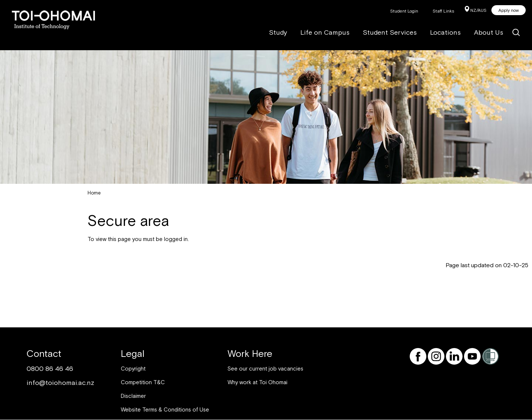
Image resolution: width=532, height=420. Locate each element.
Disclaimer (133, 396)
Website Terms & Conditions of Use (165, 409)
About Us (489, 32)
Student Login (404, 11)
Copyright (133, 369)
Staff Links (444, 11)
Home (94, 193)
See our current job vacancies (265, 369)
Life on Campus (325, 32)
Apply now (509, 10)
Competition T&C (143, 382)
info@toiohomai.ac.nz (60, 383)
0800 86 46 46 (50, 369)
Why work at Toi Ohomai (258, 382)
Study (278, 32)
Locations (445, 32)
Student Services (390, 32)
